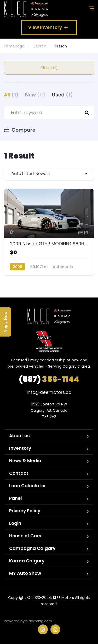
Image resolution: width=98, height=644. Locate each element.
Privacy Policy (25, 511)
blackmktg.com (39, 621)
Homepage (14, 46)
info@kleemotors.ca (49, 392)
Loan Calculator (28, 486)
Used (62, 95)
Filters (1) (49, 68)
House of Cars (25, 536)
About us (19, 436)
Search (40, 46)
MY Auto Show (25, 573)
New (35, 95)
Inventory (20, 448)
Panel (16, 498)
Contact (19, 473)
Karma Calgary (27, 561)
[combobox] (49, 174)
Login (15, 523)
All (11, 95)
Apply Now (6, 322)
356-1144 (49, 379)
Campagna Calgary (32, 548)
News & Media (25, 461)
